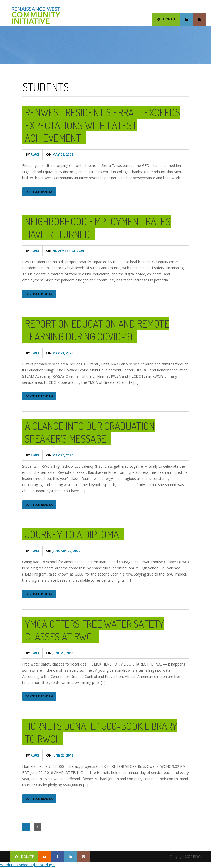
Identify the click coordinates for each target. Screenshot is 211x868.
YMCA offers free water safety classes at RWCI (94, 630)
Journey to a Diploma (72, 534)
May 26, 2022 (60, 155)
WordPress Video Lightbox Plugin (27, 865)
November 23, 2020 (65, 251)
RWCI (32, 155)
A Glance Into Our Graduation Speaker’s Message (90, 432)
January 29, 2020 (63, 551)
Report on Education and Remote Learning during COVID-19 (97, 330)
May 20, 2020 (60, 455)
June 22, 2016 (60, 755)
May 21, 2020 (60, 353)
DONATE (166, 19)
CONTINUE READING (39, 192)
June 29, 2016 (60, 653)
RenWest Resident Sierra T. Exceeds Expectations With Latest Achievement (102, 125)
